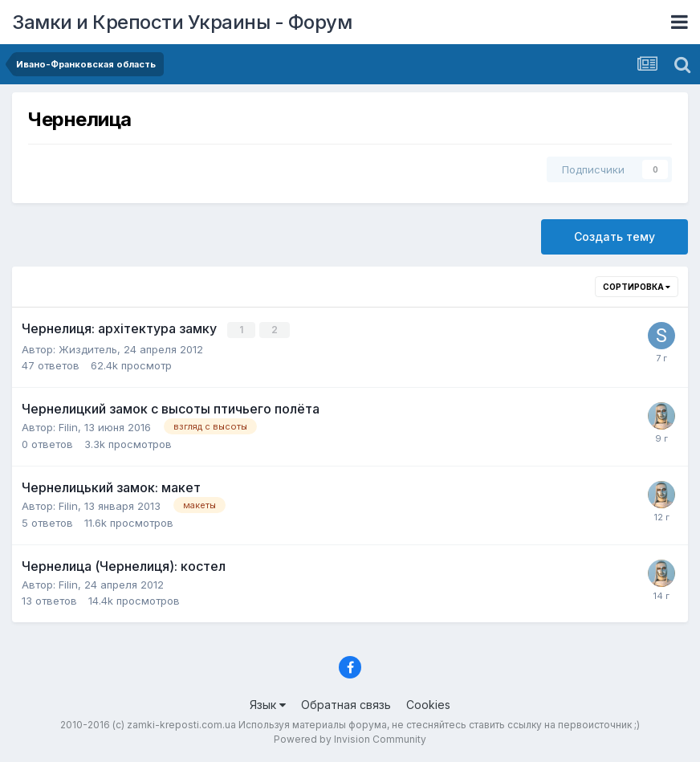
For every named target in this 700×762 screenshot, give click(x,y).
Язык (268, 704)
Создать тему (615, 236)
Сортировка (637, 287)
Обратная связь (346, 704)
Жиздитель (88, 348)
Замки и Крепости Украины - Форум (182, 22)
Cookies (428, 704)
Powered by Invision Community (350, 738)
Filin (68, 426)
